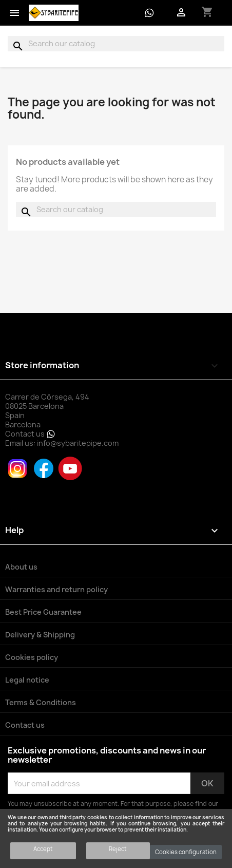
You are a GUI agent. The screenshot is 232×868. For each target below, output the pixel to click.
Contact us (30, 434)
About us (21, 567)
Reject (118, 849)
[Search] (116, 44)
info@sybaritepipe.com (78, 443)
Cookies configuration (186, 852)
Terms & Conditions (41, 702)
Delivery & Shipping (40, 635)
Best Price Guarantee (43, 612)
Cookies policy (32, 657)
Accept (43, 849)
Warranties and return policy (56, 589)
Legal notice (27, 680)
